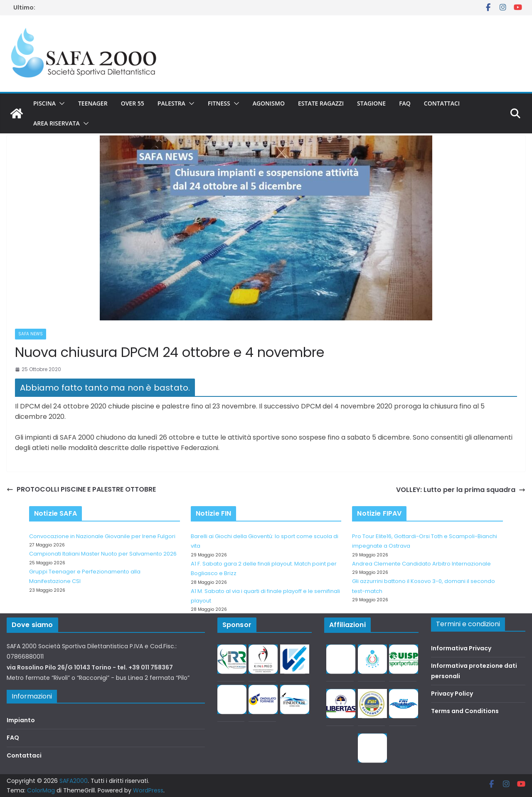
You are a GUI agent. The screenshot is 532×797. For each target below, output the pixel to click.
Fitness (219, 103)
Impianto (21, 720)
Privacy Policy (452, 694)
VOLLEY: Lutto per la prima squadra (461, 490)
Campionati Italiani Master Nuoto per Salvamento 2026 (103, 554)
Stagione (371, 103)
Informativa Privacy (461, 648)
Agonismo (269, 103)
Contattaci (442, 103)
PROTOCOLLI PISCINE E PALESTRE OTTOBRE (81, 489)
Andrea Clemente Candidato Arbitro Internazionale (421, 564)
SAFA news (31, 334)
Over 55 (133, 103)
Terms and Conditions (465, 711)
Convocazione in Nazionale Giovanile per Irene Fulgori (102, 536)
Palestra (171, 103)
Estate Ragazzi (321, 103)
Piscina (44, 103)
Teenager (93, 103)
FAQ (405, 103)
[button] (60, 103)
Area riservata (57, 123)
